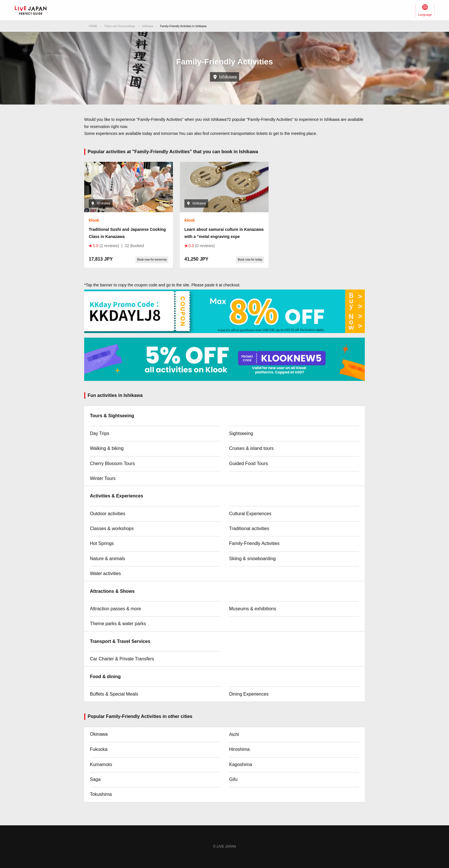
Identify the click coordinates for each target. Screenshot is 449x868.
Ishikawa (148, 26)
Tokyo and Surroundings (120, 26)
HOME (93, 26)
